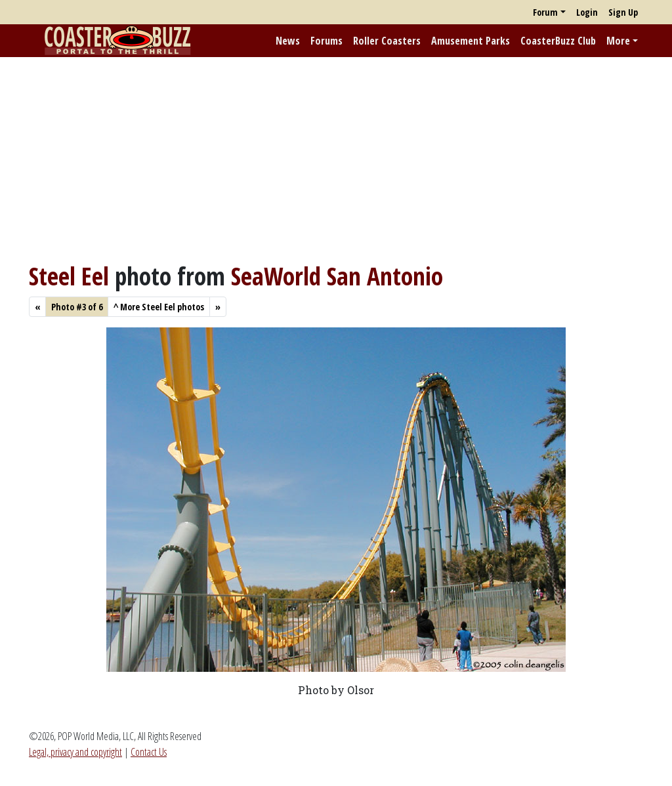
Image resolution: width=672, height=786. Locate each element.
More (618, 41)
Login (587, 12)
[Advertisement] (336, 159)
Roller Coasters (387, 41)
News (288, 41)
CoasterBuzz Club (558, 41)
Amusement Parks (471, 41)
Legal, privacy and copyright (75, 752)
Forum (545, 12)
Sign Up (623, 12)
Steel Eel (69, 276)
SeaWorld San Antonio (337, 276)
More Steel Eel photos (159, 307)
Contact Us (149, 752)
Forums (326, 41)
